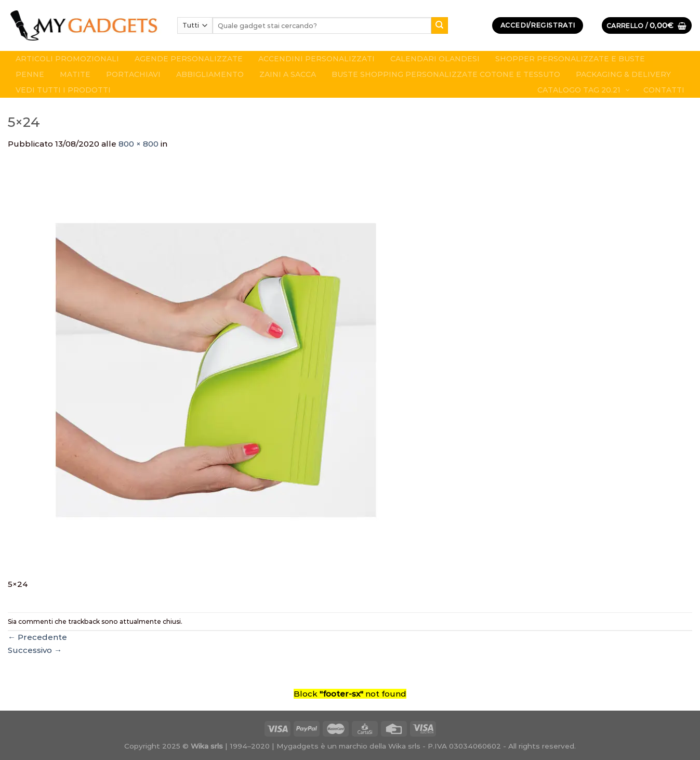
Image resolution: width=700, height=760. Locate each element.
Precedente (37, 637)
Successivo (35, 650)
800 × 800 (138, 144)
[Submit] (440, 25)
